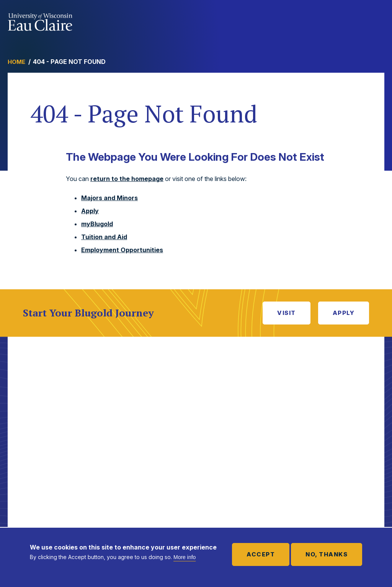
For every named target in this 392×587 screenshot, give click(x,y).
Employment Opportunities (122, 250)
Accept (261, 554)
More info (185, 557)
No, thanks (327, 554)
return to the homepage (127, 179)
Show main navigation (377, 21)
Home (16, 62)
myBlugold (97, 224)
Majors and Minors (109, 198)
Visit (287, 313)
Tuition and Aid (104, 237)
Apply (90, 211)
